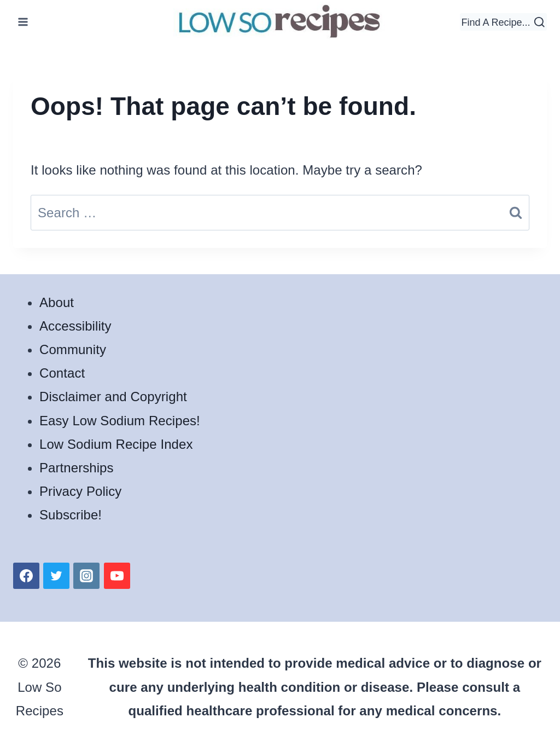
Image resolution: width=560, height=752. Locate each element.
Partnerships (77, 468)
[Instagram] (86, 576)
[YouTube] (117, 576)
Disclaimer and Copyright (113, 397)
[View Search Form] (503, 22)
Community (73, 349)
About (57, 302)
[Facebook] (26, 576)
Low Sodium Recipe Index (116, 444)
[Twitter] (56, 576)
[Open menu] (23, 22)
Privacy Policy (80, 491)
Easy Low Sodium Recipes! (120, 421)
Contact (62, 373)
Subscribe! (71, 515)
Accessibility (75, 326)
